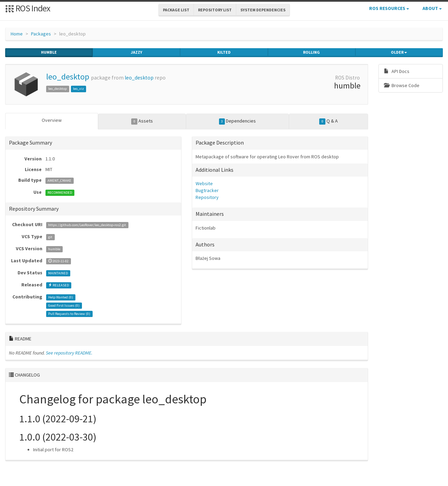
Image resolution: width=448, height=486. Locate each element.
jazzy (137, 52)
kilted (224, 52)
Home (17, 34)
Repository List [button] (215, 10)
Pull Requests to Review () (69, 314)
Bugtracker (207, 190)
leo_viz (79, 89)
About (432, 8)
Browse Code (402, 85)
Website (204, 183)
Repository (207, 197)
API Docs (397, 71)
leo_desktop (68, 77)
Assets (142, 121)
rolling (311, 52)
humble (49, 52)
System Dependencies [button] (263, 10)
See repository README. (69, 353)
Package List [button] (176, 10)
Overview (52, 120)
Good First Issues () (64, 305)
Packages (41, 34)
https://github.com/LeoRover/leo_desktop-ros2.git (87, 225)
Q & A (329, 121)
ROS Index (28, 8)
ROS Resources (389, 8)
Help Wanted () (61, 297)
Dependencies (238, 121)
